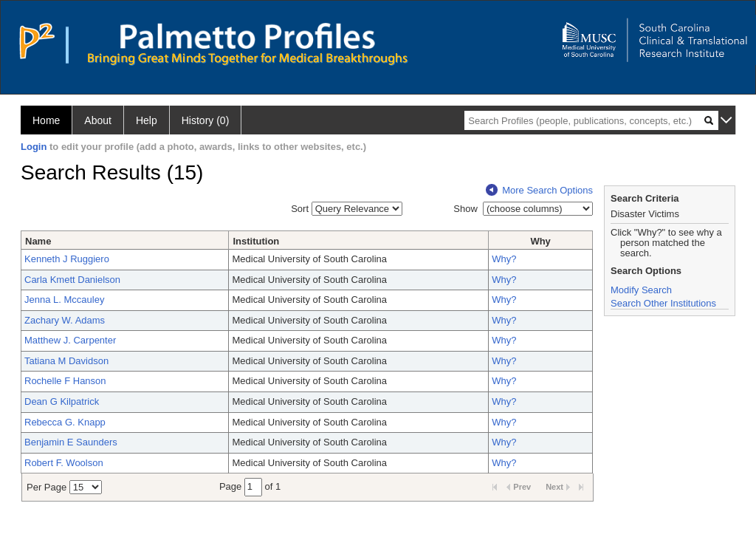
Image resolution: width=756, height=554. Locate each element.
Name (38, 241)
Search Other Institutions (663, 303)
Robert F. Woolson (64, 463)
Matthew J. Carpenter (70, 340)
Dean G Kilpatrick (62, 401)
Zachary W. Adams (65, 320)
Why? (504, 259)
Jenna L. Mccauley (64, 300)
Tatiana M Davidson (66, 361)
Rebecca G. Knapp (65, 422)
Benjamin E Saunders (71, 442)
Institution (256, 241)
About (98, 120)
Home (46, 120)
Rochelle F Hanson (65, 381)
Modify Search (641, 290)
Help (147, 120)
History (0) (206, 120)
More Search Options (539, 190)
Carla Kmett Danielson (72, 280)
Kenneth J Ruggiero (67, 259)
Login (34, 147)
